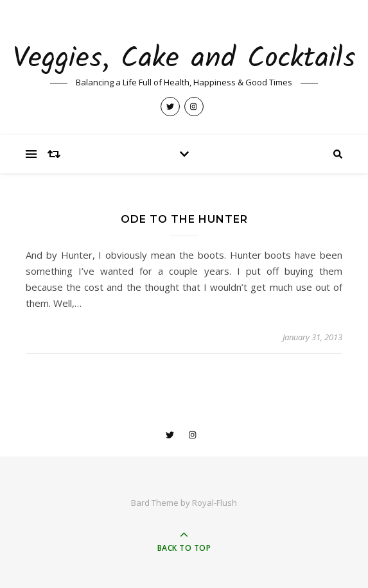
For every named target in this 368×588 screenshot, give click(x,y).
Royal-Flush (215, 503)
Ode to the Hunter (184, 219)
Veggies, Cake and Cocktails (184, 59)
